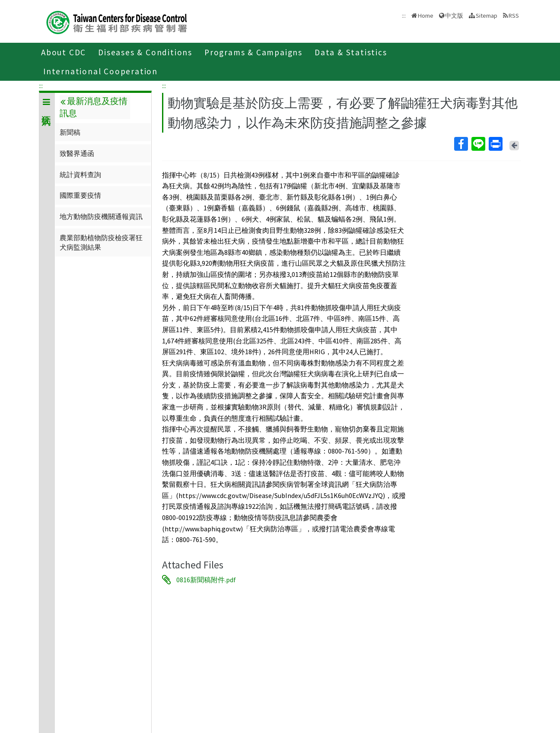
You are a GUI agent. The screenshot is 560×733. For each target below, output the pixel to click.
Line (478, 144)
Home (426, 16)
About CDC (64, 52)
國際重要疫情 (80, 195)
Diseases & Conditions (145, 52)
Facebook (461, 144)
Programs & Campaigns (253, 52)
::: (41, 86)
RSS (514, 16)
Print (495, 144)
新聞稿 (70, 132)
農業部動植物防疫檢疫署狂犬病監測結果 (101, 242)
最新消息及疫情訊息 (93, 107)
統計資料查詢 (80, 175)
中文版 (454, 16)
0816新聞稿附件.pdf (206, 580)
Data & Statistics (351, 52)
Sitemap (487, 16)
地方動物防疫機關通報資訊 (101, 216)
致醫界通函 (77, 153)
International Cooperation (100, 71)
